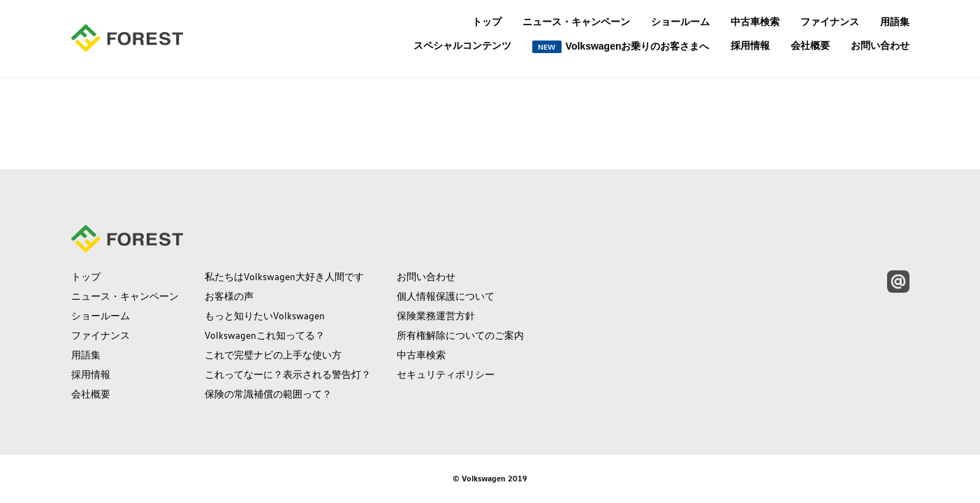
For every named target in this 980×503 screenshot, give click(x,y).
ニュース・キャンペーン (576, 22)
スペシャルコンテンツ (462, 46)
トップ (487, 22)
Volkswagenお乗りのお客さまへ (621, 47)
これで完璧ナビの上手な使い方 (273, 355)
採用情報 (750, 45)
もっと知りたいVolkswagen (265, 316)
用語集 (895, 22)
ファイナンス (830, 22)
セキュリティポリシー (446, 374)
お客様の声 (229, 296)
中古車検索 (755, 22)
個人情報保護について (446, 296)
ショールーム (680, 22)
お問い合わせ (880, 45)
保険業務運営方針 (436, 316)
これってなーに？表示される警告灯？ (288, 374)
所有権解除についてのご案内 (460, 335)
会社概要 (810, 45)
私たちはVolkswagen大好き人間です (284, 277)
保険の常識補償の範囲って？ (268, 394)
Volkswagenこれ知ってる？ (265, 335)
